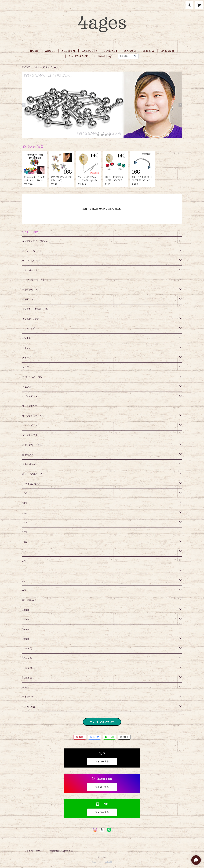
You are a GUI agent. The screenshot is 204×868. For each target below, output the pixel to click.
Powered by (102, 862)
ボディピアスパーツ (32, 474)
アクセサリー (29, 697)
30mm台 (27, 658)
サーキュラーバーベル (33, 280)
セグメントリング (31, 319)
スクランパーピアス (32, 445)
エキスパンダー (30, 464)
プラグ (25, 367)
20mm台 (27, 649)
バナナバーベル (30, 270)
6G (24, 561)
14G (25, 523)
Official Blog (103, 56)
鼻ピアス (27, 387)
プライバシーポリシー (34, 851)
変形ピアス (28, 455)
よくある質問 (167, 51)
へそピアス (28, 300)
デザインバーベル (31, 290)
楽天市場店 (130, 51)
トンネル (26, 338)
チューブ (27, 358)
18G (25, 503)
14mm (26, 620)
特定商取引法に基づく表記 (61, 851)
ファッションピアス (31, 484)
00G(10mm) (29, 600)
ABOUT (50, 51)
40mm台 (27, 668)
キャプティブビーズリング (35, 241)
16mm (26, 629)
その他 (26, 687)
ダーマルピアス (30, 435)
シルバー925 (40, 67)
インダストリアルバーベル (35, 309)
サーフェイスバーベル (33, 416)
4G (24, 571)
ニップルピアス (30, 426)
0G (24, 590)
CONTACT (111, 51)
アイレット (27, 348)
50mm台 (27, 678)
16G (25, 513)
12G (25, 532)
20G (25, 493)
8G (24, 552)
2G (24, 581)
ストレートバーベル (32, 251)
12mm (26, 610)
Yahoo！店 (148, 51)
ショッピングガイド (78, 56)
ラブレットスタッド (31, 261)
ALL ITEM (68, 51)
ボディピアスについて (102, 722)
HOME (34, 51)
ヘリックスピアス (31, 329)
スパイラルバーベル (32, 377)
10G (25, 542)
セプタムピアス (30, 396)
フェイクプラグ (30, 406)
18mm (26, 639)
